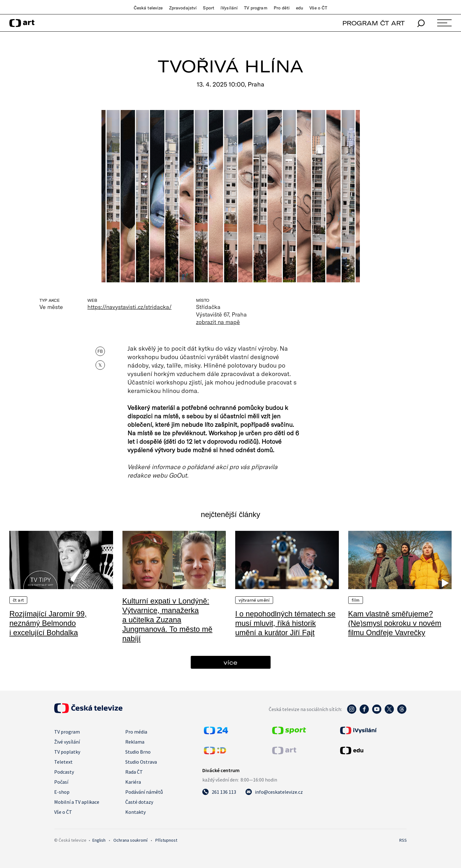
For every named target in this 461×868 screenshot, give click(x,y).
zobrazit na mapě (218, 322)
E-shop (62, 792)
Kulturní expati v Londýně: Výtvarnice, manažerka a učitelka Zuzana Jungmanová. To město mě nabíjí (168, 620)
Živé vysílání (67, 742)
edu (300, 8)
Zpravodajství (183, 8)
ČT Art (18, 600)
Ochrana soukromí (130, 840)
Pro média (136, 732)
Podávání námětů (144, 792)
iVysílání (229, 8)
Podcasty (64, 772)
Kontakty (135, 812)
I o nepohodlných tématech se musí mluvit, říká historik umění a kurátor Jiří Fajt (285, 623)
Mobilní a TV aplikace (77, 802)
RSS (403, 840)
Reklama (135, 742)
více (230, 662)
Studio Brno (138, 752)
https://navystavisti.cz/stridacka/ (129, 307)
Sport (209, 8)
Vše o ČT (318, 8)
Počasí (61, 782)
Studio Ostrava (141, 762)
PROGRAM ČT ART (373, 23)
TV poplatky (67, 752)
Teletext (63, 762)
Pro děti (282, 8)
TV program (256, 8)
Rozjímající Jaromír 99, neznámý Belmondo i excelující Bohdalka (48, 623)
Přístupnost (166, 840)
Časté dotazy (139, 802)
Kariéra (133, 782)
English (99, 840)
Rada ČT (134, 772)
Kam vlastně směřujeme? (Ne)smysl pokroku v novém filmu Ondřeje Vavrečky (395, 623)
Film (356, 600)
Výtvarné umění (254, 600)
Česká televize (148, 8)
